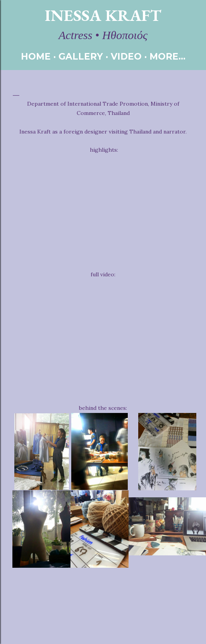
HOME (36, 57)
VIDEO (126, 57)
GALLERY (81, 57)
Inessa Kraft (103, 15)
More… (167, 57)
